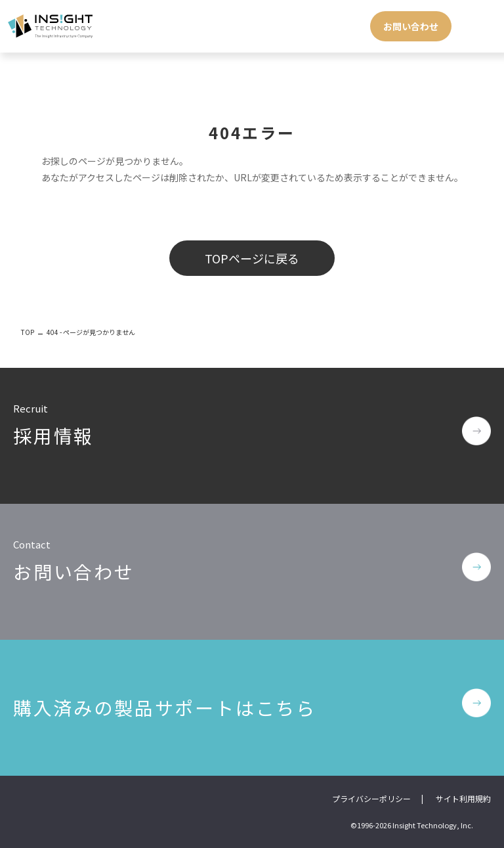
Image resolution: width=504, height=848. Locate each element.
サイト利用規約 (463, 798)
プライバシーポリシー (371, 798)
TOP (28, 332)
